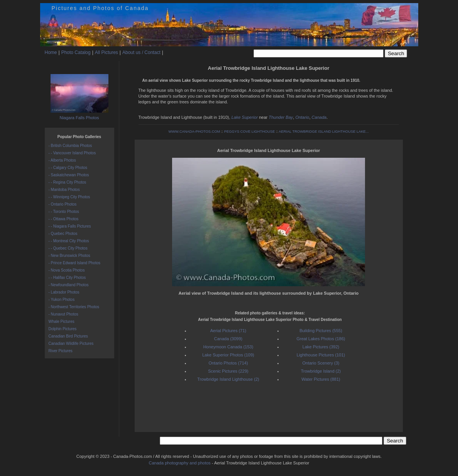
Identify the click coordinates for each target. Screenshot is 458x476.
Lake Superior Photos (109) (228, 355)
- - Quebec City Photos (68, 248)
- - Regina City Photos (68, 182)
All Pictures (106, 52)
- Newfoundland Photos (69, 285)
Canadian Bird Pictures (68, 336)
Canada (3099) (228, 339)
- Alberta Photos (62, 160)
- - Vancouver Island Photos (72, 153)
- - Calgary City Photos (68, 168)
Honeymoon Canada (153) (228, 347)
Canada (319, 117)
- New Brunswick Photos (69, 256)
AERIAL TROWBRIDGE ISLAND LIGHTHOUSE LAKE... (324, 132)
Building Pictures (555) (321, 331)
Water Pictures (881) (321, 379)
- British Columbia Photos (70, 146)
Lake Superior (245, 117)
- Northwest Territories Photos (74, 307)
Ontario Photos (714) (228, 363)
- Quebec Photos (63, 234)
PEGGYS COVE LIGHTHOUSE (250, 132)
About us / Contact (141, 52)
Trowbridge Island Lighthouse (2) (228, 379)
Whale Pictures (62, 322)
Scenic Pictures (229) (228, 371)
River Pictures (61, 351)
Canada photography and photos (180, 463)
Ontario (302, 117)
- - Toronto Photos (64, 212)
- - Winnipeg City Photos (69, 197)
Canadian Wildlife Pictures (71, 343)
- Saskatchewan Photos (69, 175)
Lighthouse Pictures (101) (321, 355)
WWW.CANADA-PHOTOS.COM (194, 132)
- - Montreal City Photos (69, 241)
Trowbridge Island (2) (321, 371)
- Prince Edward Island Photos (75, 263)
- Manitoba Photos (64, 190)
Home (51, 52)
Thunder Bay (281, 117)
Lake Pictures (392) (321, 347)
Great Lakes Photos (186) (321, 339)
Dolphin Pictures (63, 329)
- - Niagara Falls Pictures (70, 226)
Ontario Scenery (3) (321, 363)
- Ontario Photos (63, 204)
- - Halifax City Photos (67, 278)
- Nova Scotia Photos (67, 270)
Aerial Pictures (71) (228, 331)
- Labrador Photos (64, 292)
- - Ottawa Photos (64, 219)
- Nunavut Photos (63, 314)
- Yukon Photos (62, 300)
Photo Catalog (76, 52)
